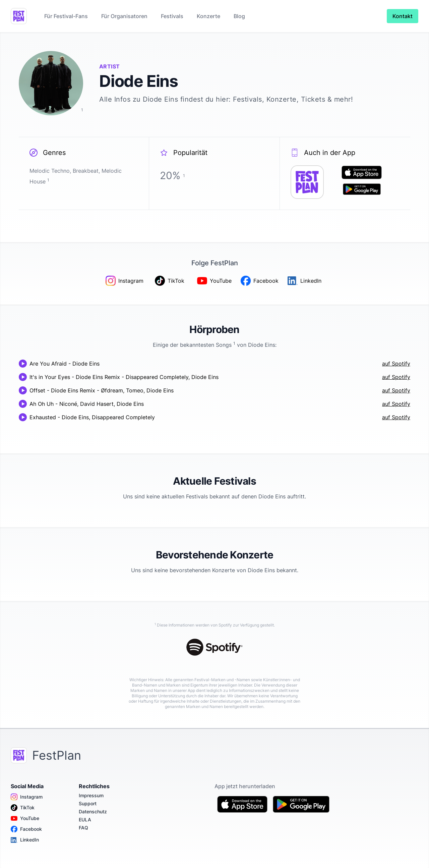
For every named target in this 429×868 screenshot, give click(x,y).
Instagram (27, 797)
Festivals (172, 16)
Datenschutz (93, 811)
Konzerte (208, 16)
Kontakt (403, 16)
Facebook (26, 829)
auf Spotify (396, 364)
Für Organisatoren (124, 16)
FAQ (83, 828)
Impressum (91, 795)
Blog (239, 16)
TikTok (23, 808)
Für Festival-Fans (66, 16)
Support (88, 803)
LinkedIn (25, 840)
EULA (85, 820)
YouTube (25, 818)
